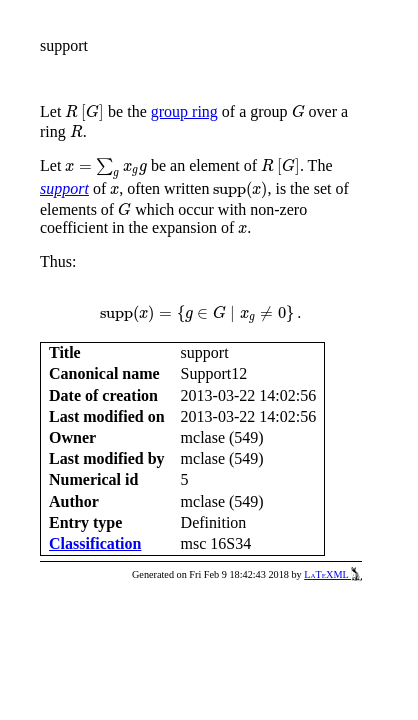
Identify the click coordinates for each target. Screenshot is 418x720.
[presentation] (84, 113)
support (64, 188)
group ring (184, 111)
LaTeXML (333, 574)
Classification (95, 543)
